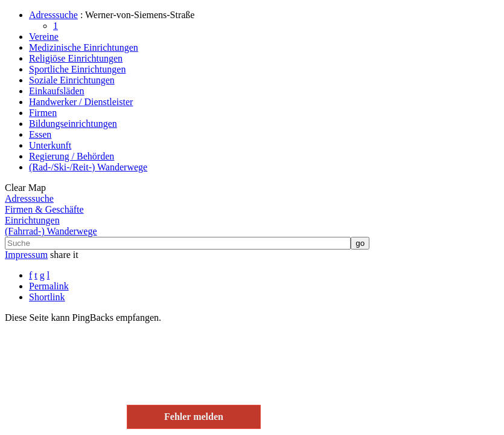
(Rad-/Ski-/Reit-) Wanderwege (88, 167)
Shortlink (47, 297)
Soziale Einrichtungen (72, 80)
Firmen (43, 113)
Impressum (26, 255)
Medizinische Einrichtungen (84, 47)
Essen (40, 134)
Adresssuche (53, 15)
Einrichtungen (32, 220)
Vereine (44, 37)
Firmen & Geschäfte (44, 209)
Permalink (49, 286)
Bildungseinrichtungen (73, 124)
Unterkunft (50, 145)
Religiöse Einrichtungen (76, 58)
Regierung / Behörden (72, 156)
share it (64, 255)
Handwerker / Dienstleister (81, 102)
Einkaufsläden (57, 91)
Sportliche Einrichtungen (77, 69)
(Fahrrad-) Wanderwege (51, 231)
